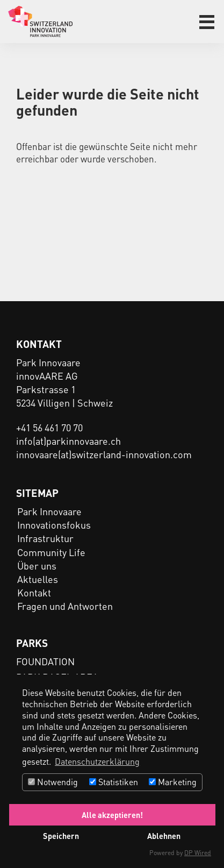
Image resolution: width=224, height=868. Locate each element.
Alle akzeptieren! (112, 815)
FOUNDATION (45, 661)
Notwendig (53, 782)
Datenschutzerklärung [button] (97, 761)
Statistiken (114, 782)
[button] (207, 22)
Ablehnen (164, 836)
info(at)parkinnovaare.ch (68, 441)
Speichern (61, 836)
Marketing (173, 782)
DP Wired (198, 853)
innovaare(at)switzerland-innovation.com (104, 454)
